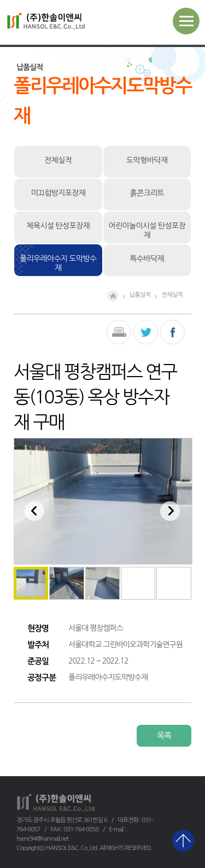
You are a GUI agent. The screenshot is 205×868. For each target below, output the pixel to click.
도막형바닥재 (147, 160)
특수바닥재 (147, 259)
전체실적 (58, 160)
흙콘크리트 (147, 193)
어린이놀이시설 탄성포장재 (147, 230)
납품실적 (140, 295)
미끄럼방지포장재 (58, 193)
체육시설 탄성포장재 (58, 226)
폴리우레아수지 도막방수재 (58, 263)
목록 (164, 735)
